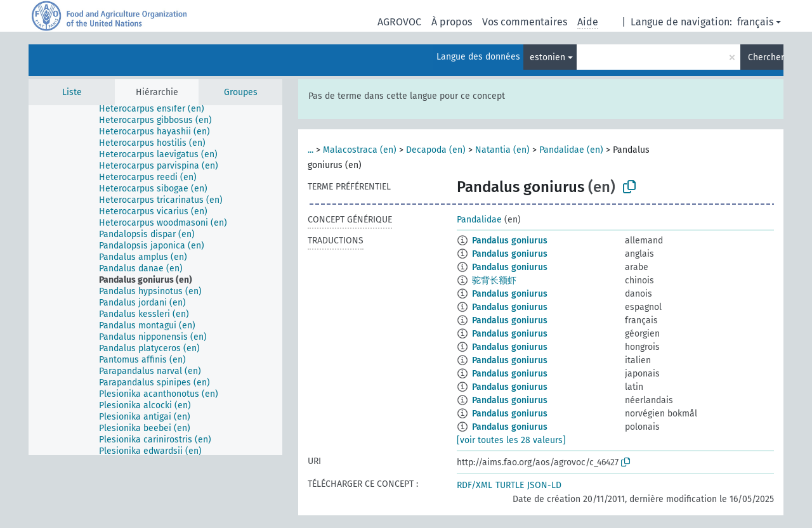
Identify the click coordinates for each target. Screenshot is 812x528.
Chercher (766, 57)
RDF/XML (475, 485)
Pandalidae (479, 220)
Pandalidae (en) (571, 150)
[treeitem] (105, 114)
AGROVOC (399, 22)
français (755, 22)
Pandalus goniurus (510, 241)
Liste (72, 92)
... (311, 150)
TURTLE (510, 485)
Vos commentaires (525, 22)
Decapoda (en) (436, 150)
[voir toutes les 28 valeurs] (511, 440)
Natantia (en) (502, 150)
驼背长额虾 (494, 280)
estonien (547, 57)
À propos (452, 22)
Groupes (241, 92)
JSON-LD (544, 485)
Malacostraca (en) (360, 150)
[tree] (155, 280)
